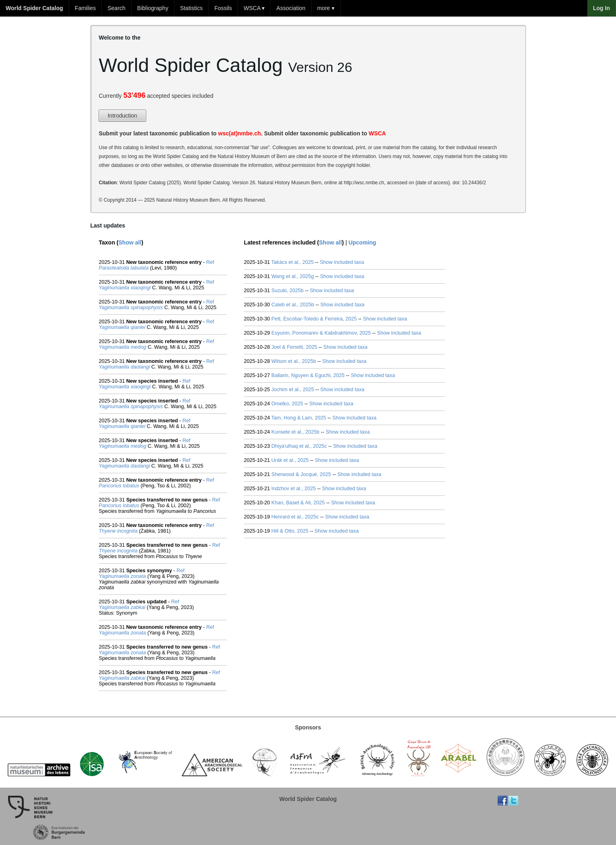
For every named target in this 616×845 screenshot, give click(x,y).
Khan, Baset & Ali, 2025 (298, 503)
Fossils (223, 8)
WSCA (377, 133)
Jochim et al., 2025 (293, 390)
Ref (210, 262)
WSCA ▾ (254, 8)
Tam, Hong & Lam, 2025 (299, 418)
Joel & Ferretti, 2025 (294, 347)
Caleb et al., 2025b (293, 305)
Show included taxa (342, 262)
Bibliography (153, 8)
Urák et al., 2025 (290, 460)
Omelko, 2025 (287, 404)
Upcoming (362, 242)
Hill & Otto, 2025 (290, 531)
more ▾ (326, 8)
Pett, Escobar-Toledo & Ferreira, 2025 (314, 319)
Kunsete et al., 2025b (295, 432)
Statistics (191, 8)
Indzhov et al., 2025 (294, 489)
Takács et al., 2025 (293, 262)
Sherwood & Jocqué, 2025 (301, 474)
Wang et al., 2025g (293, 276)
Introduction (122, 116)
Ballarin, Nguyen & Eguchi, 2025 (308, 375)
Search (116, 8)
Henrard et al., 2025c (295, 517)
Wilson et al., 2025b (294, 361)
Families (85, 8)
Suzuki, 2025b (288, 291)
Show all (130, 242)
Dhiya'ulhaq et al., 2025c (299, 446)
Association (291, 8)
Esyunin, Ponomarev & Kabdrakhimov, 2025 (321, 333)
